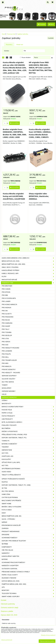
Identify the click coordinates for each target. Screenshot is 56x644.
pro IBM (5, 295)
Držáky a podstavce (28, 432)
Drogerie (28, 535)
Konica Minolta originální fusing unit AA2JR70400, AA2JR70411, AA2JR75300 (14, 196)
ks (6, 123)
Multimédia (28, 428)
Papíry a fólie (28, 413)
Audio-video (28, 472)
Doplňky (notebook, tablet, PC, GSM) (28, 485)
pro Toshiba (7, 332)
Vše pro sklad (28, 550)
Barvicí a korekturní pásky (28, 407)
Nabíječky (28, 553)
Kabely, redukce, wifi (28, 274)
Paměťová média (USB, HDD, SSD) (28, 584)
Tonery (5, 385)
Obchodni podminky (8, 604)
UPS (28, 587)
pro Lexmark (7, 351)
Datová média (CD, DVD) (28, 581)
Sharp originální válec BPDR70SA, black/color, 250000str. (39, 196)
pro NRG (5, 363)
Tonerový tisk (28, 283)
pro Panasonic (8, 317)
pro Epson (6, 292)
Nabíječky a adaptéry (28, 566)
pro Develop (7, 335)
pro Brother (7, 286)
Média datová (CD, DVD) (28, 261)
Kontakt (4, 600)
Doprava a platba (7, 611)
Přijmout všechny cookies (47, 641)
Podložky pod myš (28, 425)
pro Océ (5, 345)
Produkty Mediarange (11, 532)
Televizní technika (28, 593)
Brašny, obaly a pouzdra (28, 507)
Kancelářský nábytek (28, 556)
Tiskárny (28, 447)
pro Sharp (6, 326)
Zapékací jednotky (9, 397)
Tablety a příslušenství (28, 475)
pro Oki (5, 311)
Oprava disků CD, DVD (9, 615)
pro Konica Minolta (9, 305)
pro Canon (6, 289)
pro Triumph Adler (9, 360)
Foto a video (28, 510)
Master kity (7, 404)
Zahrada (28, 528)
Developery (7, 388)
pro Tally (6, 329)
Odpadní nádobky (9, 391)
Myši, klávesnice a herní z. (28, 422)
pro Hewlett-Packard (10, 348)
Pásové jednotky (9, 370)
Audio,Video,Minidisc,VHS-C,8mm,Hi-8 (28, 258)
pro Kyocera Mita (9, 298)
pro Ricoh (6, 320)
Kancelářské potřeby (28, 270)
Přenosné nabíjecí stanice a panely (28, 572)
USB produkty (28, 419)
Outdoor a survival (28, 569)
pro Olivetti (7, 314)
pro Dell (5, 357)
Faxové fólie (28, 410)
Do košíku (14, 123)
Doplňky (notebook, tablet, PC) (28, 438)
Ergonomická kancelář (28, 525)
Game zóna (28, 494)
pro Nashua (6, 308)
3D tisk (28, 488)
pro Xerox (6, 342)
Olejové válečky (9, 379)
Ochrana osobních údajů (10, 608)
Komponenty (28, 547)
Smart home (28, 504)
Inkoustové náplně (28, 280)
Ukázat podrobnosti (7, 640)
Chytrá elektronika (28, 498)
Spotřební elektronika (28, 469)
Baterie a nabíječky (28, 444)
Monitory (28, 590)
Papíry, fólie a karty (28, 575)
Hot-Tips (28, 453)
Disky (28, 513)
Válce (4, 394)
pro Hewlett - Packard (11, 373)
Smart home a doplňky (28, 597)
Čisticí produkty (28, 416)
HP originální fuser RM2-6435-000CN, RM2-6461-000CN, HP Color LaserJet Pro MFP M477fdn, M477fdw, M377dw (41, 68)
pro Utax (5, 339)
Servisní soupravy (9, 376)
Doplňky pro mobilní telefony (28, 541)
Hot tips (28, 466)
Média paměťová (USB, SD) (28, 516)
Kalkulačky (28, 459)
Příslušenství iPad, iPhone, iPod (14, 435)
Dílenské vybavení (28, 578)
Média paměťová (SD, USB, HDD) (28, 264)
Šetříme (28, 544)
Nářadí (28, 522)
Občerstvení (28, 450)
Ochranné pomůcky (28, 538)
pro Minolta (7, 366)
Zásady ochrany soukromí (48, 635)
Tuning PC (28, 441)
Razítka (28, 482)
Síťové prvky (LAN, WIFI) (28, 462)
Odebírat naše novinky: (9, 623)
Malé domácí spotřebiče (28, 501)
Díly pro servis (8, 382)
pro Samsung (7, 323)
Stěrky (5, 401)
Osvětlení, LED (28, 456)
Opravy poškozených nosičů (13, 479)
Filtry (28, 277)
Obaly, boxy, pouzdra (28, 267)
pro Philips (6, 354)
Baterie (28, 559)
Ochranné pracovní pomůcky (28, 563)
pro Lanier (6, 301)
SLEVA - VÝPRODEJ (8, 519)
